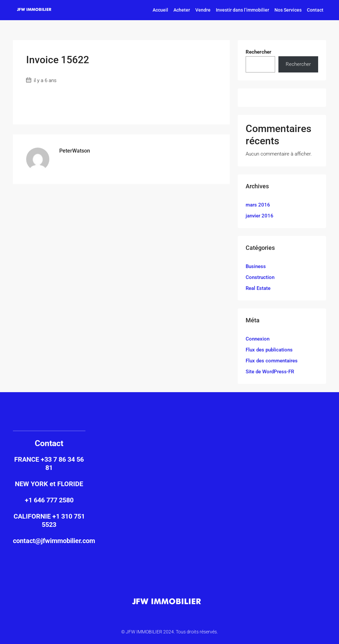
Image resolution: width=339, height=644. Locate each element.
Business (256, 266)
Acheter (182, 10)
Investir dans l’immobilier (242, 10)
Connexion (258, 339)
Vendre (203, 10)
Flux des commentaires (272, 361)
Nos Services (288, 10)
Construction (260, 277)
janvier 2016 (260, 216)
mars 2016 (258, 205)
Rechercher (259, 52)
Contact (315, 10)
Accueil (160, 10)
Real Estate (258, 288)
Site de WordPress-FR (270, 372)
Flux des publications (269, 350)
